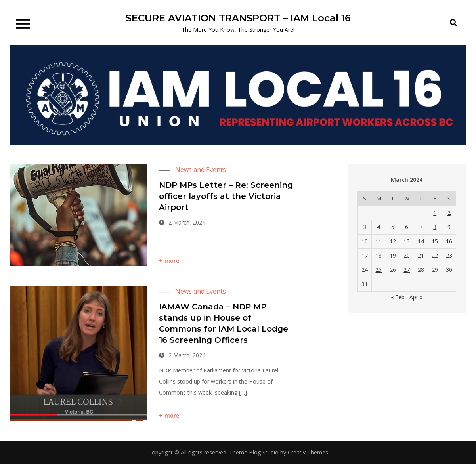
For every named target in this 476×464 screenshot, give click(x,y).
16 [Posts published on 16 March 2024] (449, 241)
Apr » (416, 297)
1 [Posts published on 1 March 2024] (435, 213)
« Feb (398, 297)
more (172, 261)
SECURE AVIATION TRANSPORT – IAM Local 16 (238, 18)
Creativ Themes (308, 452)
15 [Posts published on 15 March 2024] (435, 241)
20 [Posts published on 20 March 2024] (407, 255)
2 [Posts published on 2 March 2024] (449, 213)
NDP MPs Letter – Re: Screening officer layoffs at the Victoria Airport (226, 196)
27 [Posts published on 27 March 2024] (407, 270)
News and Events (201, 170)
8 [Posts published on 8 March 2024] (435, 227)
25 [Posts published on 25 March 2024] (379, 270)
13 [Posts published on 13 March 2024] (407, 241)
